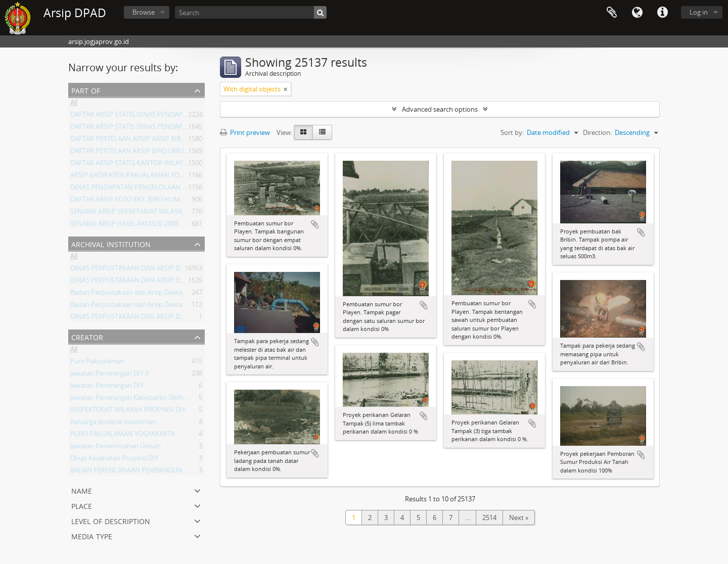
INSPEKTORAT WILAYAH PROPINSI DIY (128, 411)
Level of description (111, 520)
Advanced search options (440, 109)
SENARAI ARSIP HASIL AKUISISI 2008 (124, 225)
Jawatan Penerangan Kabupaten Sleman (130, 399)
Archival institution (111, 243)
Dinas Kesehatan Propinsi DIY (114, 460)
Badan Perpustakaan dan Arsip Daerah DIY (134, 306)
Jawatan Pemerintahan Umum (116, 448)
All (74, 104)
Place (82, 505)
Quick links (662, 13)
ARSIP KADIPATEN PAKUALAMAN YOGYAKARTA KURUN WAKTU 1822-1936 (180, 177)
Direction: (597, 132)
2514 (489, 518)
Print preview (245, 132)
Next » (519, 518)
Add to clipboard (315, 224)
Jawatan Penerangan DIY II (110, 375)
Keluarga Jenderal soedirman (113, 424)
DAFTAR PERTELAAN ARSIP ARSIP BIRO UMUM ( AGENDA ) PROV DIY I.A (176, 140)
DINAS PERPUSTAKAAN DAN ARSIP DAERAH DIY (141, 270)
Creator (87, 336)
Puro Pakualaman (97, 363)
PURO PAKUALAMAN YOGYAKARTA (123, 436)
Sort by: (512, 132)
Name (82, 490)
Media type (92, 535)
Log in (699, 12)
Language (637, 13)
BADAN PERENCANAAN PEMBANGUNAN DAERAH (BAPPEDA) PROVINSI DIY (183, 472)
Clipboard (612, 13)
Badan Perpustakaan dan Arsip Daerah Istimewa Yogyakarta (160, 294)
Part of (86, 90)
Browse (144, 12)
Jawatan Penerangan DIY (107, 387)
